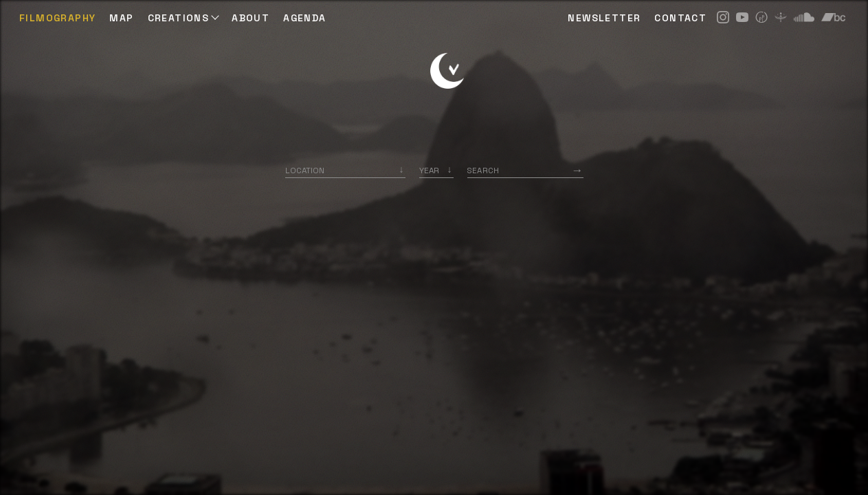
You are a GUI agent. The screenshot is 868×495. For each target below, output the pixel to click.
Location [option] (305, 170)
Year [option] (429, 170)
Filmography (57, 18)
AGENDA (304, 18)
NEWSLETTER (604, 18)
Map (121, 18)
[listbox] (436, 170)
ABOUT (251, 18)
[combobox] (345, 170)
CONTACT (680, 18)
